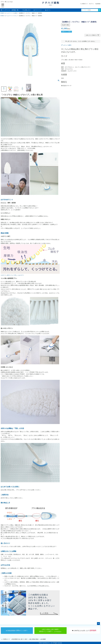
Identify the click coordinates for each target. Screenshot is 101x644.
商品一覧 (15, 10)
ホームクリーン (9, 13)
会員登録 (98, 4)
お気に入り (27, 10)
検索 (99, 10)
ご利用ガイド (84, 4)
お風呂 (15, 13)
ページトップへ (98, 624)
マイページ (37, 10)
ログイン (92, 4)
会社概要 (43, 639)
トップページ (5, 10)
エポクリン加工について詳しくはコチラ (12, 275)
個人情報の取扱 (34, 639)
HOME (2, 13)
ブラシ (15, 16)
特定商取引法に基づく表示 (20, 639)
